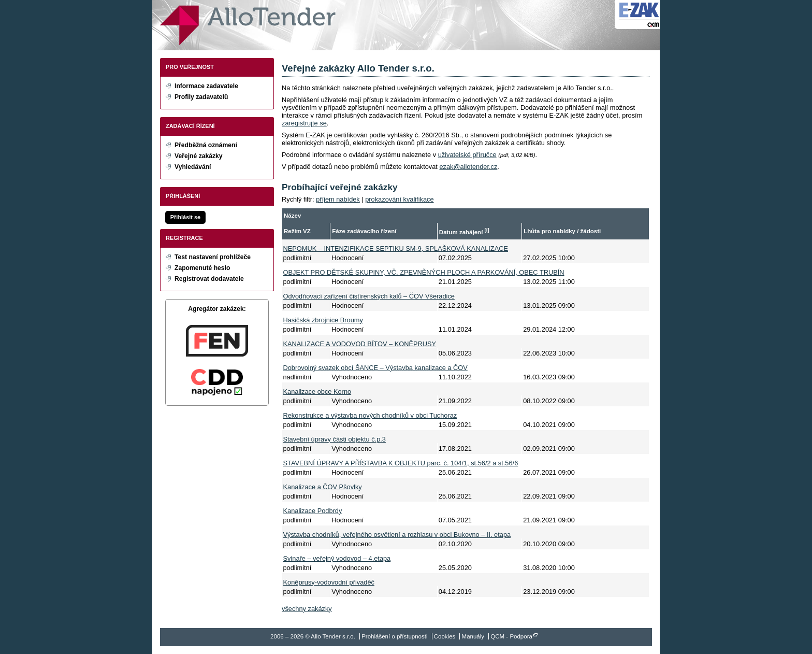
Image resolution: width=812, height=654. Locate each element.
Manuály (473, 636)
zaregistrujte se (304, 123)
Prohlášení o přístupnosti (394, 636)
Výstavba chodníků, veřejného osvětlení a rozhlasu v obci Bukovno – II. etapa (397, 535)
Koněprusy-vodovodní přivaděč (329, 582)
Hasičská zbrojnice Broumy (323, 320)
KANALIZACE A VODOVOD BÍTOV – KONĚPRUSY (360, 344)
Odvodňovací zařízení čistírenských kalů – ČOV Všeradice (369, 296)
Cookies (445, 636)
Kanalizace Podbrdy (313, 511)
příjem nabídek (338, 199)
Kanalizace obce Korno (317, 392)
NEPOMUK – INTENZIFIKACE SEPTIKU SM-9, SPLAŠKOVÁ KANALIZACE (396, 248)
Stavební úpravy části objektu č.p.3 (335, 439)
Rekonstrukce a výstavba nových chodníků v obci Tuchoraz (370, 415)
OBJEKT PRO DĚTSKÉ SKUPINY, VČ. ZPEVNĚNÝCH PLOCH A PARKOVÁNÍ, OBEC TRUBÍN (424, 272)
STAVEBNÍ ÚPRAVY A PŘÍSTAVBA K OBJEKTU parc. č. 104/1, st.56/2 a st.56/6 (401, 463)
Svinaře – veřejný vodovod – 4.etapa (337, 558)
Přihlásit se (185, 217)
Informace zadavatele (206, 86)
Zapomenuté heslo (202, 268)
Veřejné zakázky (199, 156)
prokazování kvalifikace (399, 199)
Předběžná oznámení (206, 145)
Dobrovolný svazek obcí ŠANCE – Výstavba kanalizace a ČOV (375, 368)
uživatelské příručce (467, 155)
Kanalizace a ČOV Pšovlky (323, 487)
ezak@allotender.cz (468, 167)
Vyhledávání (193, 167)
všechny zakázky (307, 609)
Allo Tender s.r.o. (248, 25)
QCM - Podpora (511, 636)
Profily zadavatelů (201, 97)
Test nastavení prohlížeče (213, 257)
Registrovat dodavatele (209, 279)
